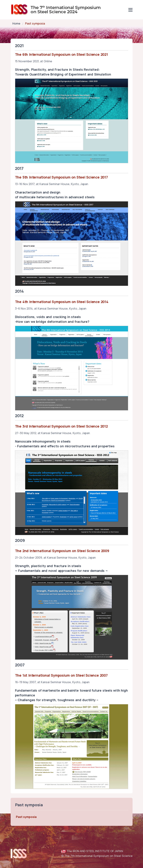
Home (16, 23)
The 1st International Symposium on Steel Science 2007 (61, 675)
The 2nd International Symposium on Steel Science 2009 (62, 551)
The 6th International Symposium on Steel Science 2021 (62, 55)
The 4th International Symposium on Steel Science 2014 (62, 302)
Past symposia (26, 817)
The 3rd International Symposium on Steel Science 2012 (61, 426)
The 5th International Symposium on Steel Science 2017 (61, 177)
